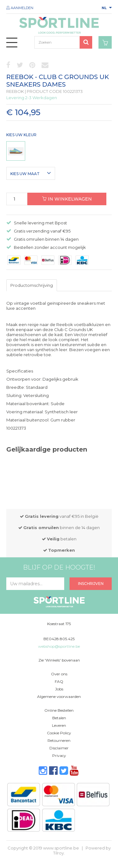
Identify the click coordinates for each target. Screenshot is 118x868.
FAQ (59, 681)
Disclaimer (59, 748)
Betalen (59, 718)
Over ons (59, 674)
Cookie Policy (59, 733)
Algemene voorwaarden (59, 697)
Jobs (59, 689)
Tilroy (59, 853)
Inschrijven (91, 584)
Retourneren (59, 740)
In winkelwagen (67, 199)
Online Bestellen (59, 710)
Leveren (59, 725)
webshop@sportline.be (59, 646)
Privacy (59, 755)
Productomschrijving (32, 285)
